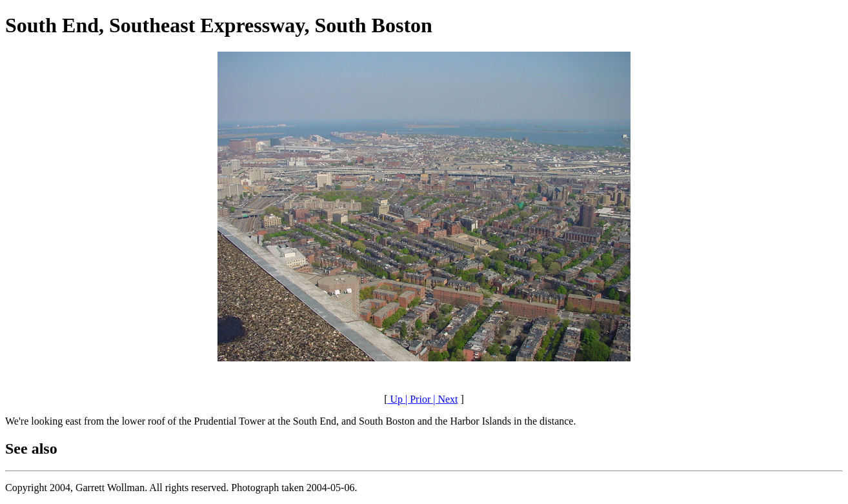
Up (395, 399)
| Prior (417, 399)
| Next (444, 399)
